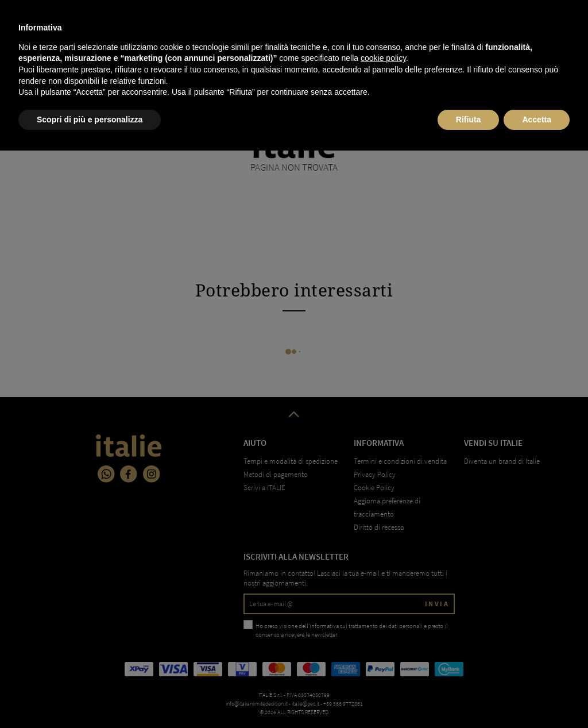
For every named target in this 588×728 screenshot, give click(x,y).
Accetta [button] (537, 696)
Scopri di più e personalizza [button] (90, 696)
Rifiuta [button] (469, 696)
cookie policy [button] (383, 635)
